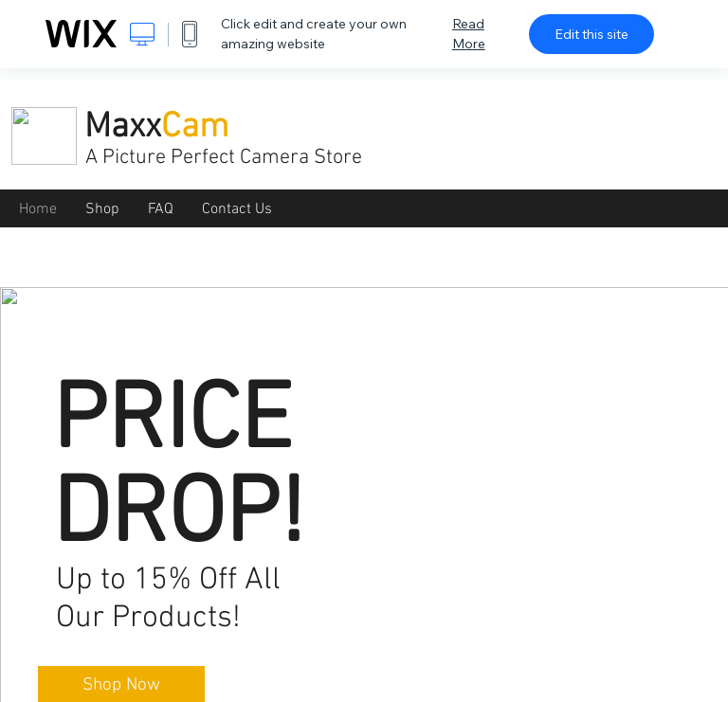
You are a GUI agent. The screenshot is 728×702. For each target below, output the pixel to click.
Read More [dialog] (469, 34)
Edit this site (591, 34)
